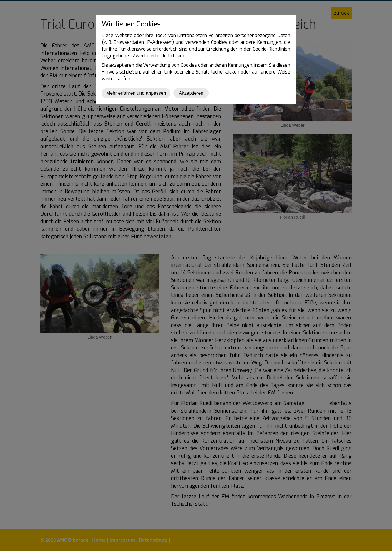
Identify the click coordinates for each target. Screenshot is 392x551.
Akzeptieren (191, 93)
